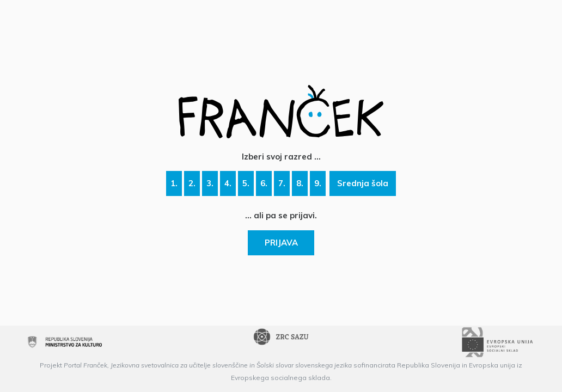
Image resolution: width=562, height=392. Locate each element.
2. (192, 183)
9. (318, 183)
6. (264, 183)
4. (228, 183)
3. (210, 183)
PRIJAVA (281, 243)
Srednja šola (363, 183)
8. (300, 183)
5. (246, 183)
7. (282, 183)
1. (174, 183)
